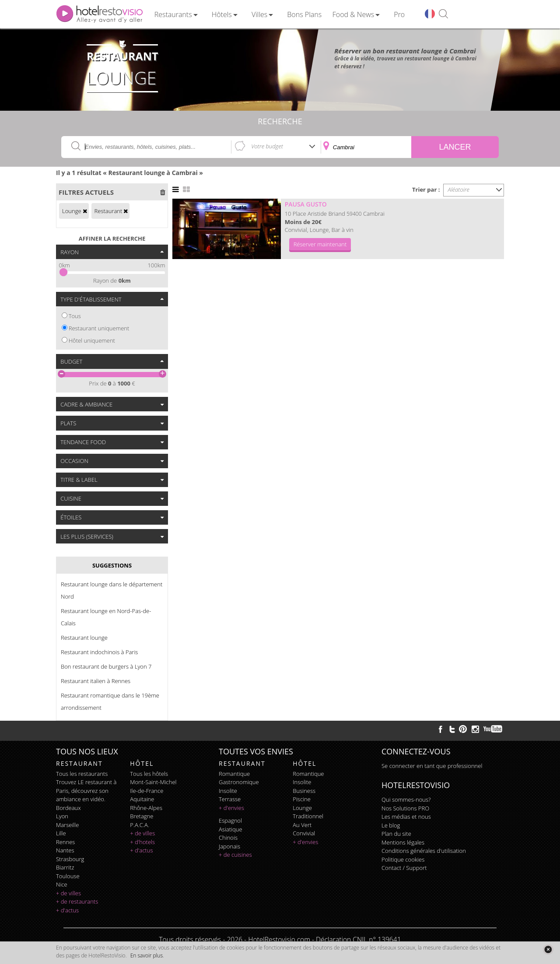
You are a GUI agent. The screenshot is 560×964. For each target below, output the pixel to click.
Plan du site (396, 834)
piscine (302, 799)
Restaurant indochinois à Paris (99, 652)
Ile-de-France (147, 791)
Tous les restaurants (82, 774)
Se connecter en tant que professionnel (432, 766)
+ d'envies (231, 808)
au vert (302, 825)
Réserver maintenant (320, 244)
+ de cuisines (235, 855)
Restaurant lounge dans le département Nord (112, 590)
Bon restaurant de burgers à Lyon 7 (106, 666)
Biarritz (65, 867)
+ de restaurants (77, 901)
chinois (228, 838)
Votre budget (267, 146)
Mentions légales (403, 842)
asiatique (231, 829)
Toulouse (68, 876)
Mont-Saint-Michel (153, 782)
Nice (62, 884)
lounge (302, 808)
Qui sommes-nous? (406, 799)
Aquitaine (142, 799)
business (304, 791)
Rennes (65, 842)
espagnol (230, 820)
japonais (229, 846)
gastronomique (239, 782)
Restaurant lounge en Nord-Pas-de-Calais (106, 617)
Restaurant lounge (84, 638)
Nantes (65, 850)
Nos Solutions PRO (405, 808)
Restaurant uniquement (99, 328)
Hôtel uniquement (92, 340)
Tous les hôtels (149, 774)
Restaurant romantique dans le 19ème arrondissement (110, 701)
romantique (234, 774)
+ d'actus (67, 910)
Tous (75, 316)
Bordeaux (68, 808)
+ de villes (68, 893)
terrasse (230, 799)
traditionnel (308, 816)
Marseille (67, 825)
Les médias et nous (406, 817)
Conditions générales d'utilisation (424, 851)
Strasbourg (70, 859)
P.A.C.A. (140, 825)
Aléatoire (459, 189)
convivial (304, 833)
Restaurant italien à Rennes (96, 681)
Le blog (391, 825)
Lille (61, 833)
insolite (228, 791)
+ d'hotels (142, 842)
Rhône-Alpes (146, 808)
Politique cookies (403, 859)
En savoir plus (147, 955)
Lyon (62, 816)
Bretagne (142, 816)
